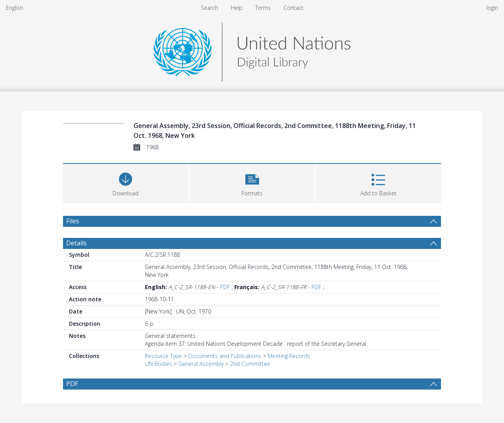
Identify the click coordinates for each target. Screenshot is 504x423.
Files (73, 221)
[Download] (126, 183)
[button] (252, 183)
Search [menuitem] (209, 8)
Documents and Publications (225, 356)
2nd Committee (250, 364)
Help (237, 8)
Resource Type (163, 356)
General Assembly (201, 364)
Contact (294, 8)
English (15, 8)
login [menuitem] (492, 8)
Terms (263, 8)
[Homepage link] (252, 50)
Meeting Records (289, 356)
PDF (225, 287)
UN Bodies (158, 364)
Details (76, 243)
